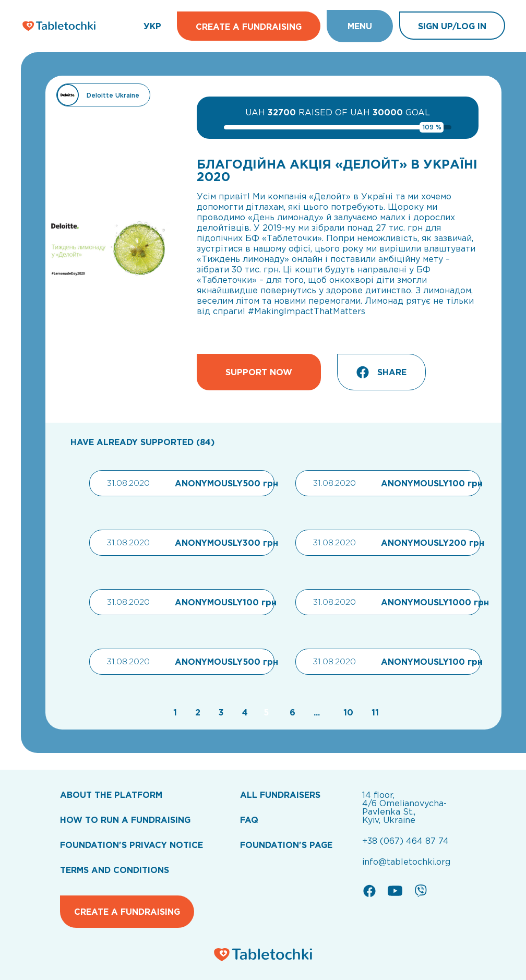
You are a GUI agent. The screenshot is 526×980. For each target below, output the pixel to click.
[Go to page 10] (347, 712)
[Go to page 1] (174, 712)
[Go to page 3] (220, 712)
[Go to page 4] (244, 712)
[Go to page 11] (373, 712)
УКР (152, 26)
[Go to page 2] (196, 712)
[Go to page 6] (291, 712)
